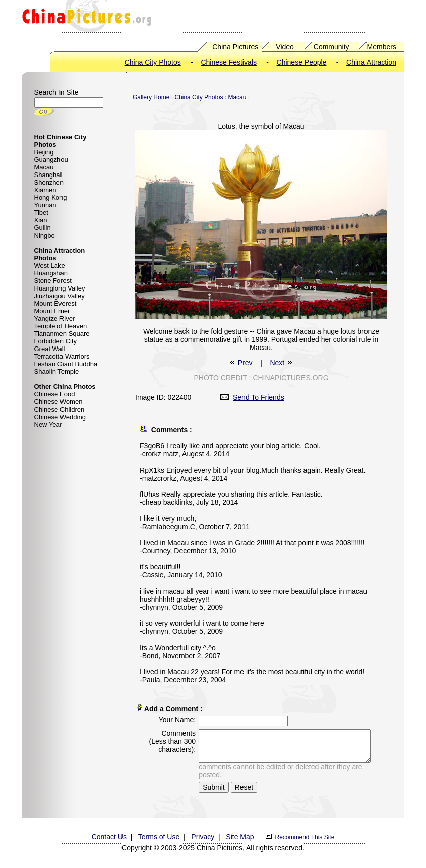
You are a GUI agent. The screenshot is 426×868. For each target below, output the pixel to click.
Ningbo (45, 235)
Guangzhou (51, 160)
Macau (44, 167)
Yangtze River (55, 319)
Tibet (41, 213)
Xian (41, 220)
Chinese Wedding (60, 417)
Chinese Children (59, 409)
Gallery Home (151, 97)
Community (331, 47)
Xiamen (45, 190)
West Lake (50, 266)
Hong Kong (51, 197)
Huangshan (51, 273)
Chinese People (302, 62)
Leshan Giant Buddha (66, 364)
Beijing (44, 152)
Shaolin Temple (57, 371)
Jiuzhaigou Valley (59, 296)
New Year (48, 424)
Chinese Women (58, 402)
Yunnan (45, 205)
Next (277, 363)
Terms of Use (159, 835)
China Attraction (371, 62)
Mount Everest (55, 303)
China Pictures (235, 47)
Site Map (240, 835)
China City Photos (153, 62)
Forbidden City (56, 341)
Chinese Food (55, 394)
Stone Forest (53, 281)
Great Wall (50, 349)
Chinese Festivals (229, 62)
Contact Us (109, 835)
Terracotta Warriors (62, 356)
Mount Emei (52, 311)
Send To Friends (252, 397)
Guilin (43, 228)
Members (382, 47)
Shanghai (48, 175)
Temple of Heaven (61, 326)
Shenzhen (49, 182)
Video (285, 47)
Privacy (203, 835)
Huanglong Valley (60, 288)
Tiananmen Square (62, 334)
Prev (245, 363)
